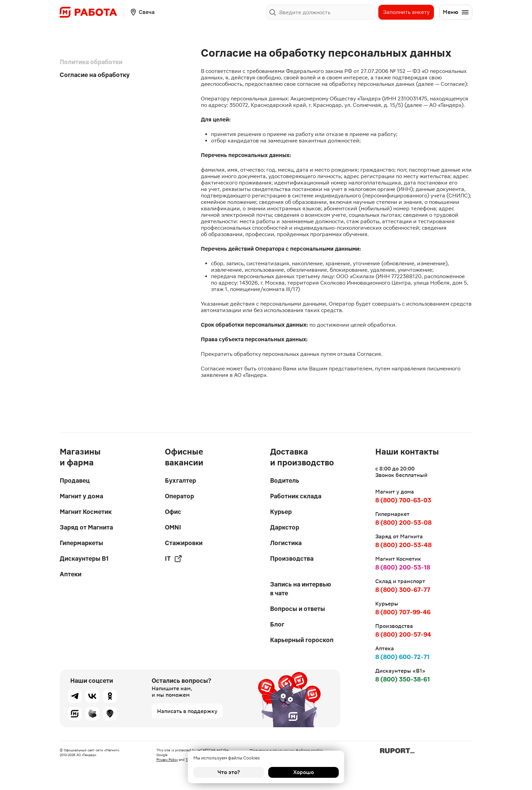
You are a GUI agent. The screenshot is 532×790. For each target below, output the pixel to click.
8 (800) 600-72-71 (402, 657)
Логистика (286, 543)
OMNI (173, 527)
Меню (456, 12)
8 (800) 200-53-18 (403, 567)
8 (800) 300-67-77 (403, 590)
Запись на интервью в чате (301, 589)
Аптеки (71, 574)
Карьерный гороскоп (302, 640)
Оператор (179, 496)
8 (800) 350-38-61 (403, 679)
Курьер (281, 512)
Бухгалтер (180, 480)
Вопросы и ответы (298, 609)
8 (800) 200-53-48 (403, 545)
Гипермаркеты (81, 543)
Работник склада (296, 496)
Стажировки (184, 543)
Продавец (75, 480)
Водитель (285, 480)
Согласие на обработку (95, 75)
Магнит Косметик (86, 512)
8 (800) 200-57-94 (403, 634)
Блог (277, 624)
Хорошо (303, 772)
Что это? (229, 772)
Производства (292, 558)
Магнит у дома (81, 496)
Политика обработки (91, 62)
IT (174, 559)
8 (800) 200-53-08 (403, 523)
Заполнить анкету (406, 12)
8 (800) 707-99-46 (403, 612)
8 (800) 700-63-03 (403, 500)
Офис (173, 512)
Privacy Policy (167, 760)
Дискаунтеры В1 (84, 558)
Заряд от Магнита (86, 527)
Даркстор (285, 527)
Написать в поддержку (187, 711)
